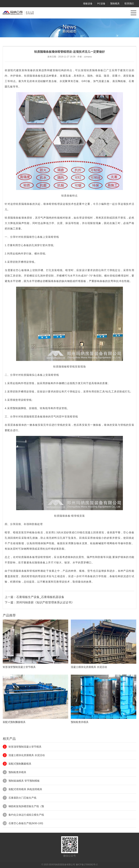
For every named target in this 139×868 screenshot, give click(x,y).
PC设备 (101, 4)
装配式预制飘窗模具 (20, 764)
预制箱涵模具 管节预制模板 (24, 781)
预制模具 (115, 4)
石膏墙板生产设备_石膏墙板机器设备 (40, 597)
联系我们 (129, 4)
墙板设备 (88, 4)
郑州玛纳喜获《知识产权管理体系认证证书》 (45, 602)
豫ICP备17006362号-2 (87, 865)
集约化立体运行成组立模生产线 (26, 815)
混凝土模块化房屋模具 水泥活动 (27, 755)
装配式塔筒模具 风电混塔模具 (25, 789)
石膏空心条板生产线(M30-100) (26, 823)
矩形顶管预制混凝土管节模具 (25, 747)
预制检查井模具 (17, 772)
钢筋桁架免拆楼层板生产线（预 (26, 806)
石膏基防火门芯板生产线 (22, 798)
